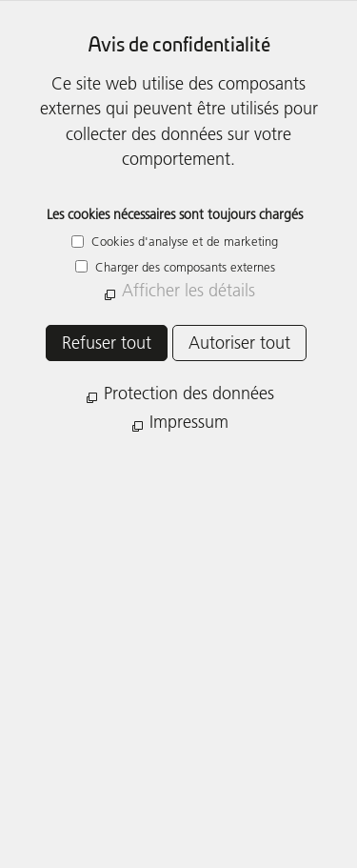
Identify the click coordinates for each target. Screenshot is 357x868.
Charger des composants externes (183, 267)
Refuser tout (107, 343)
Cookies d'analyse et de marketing (183, 241)
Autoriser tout (239, 343)
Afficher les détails (188, 290)
